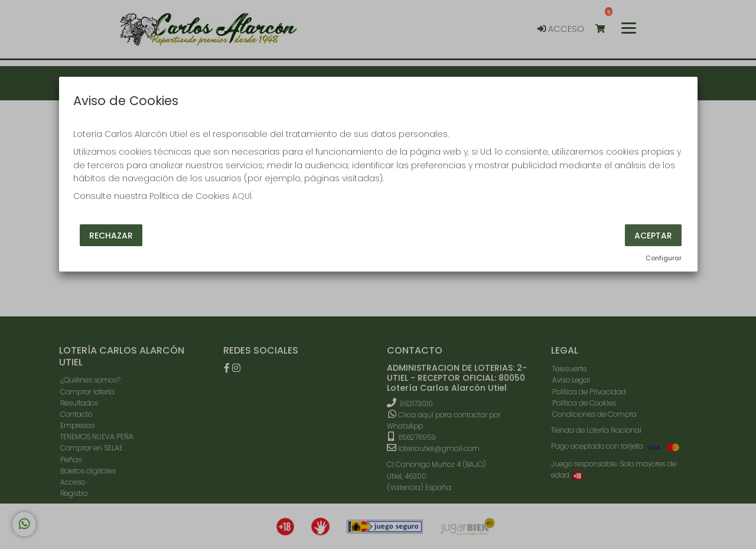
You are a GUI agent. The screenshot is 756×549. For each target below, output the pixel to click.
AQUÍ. (242, 196)
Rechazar (111, 235)
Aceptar (653, 235)
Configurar (664, 258)
